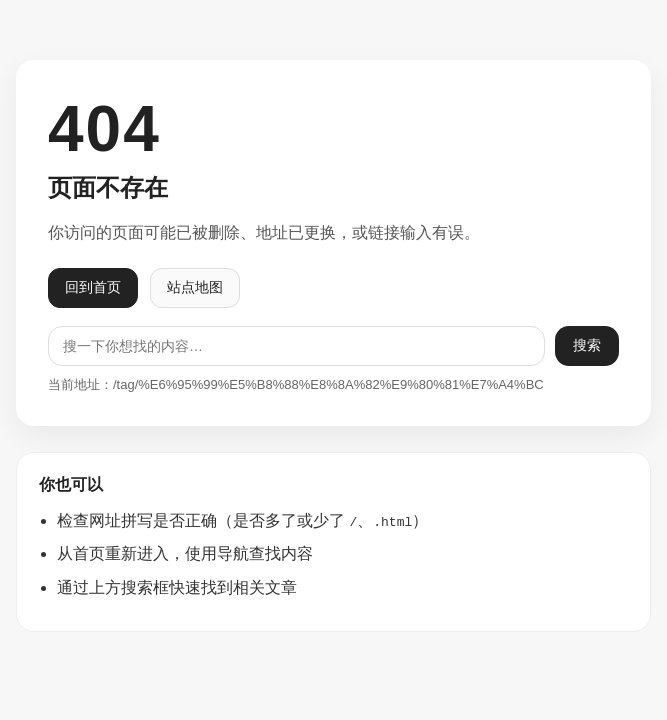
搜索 (587, 345)
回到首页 (93, 287)
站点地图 (195, 287)
